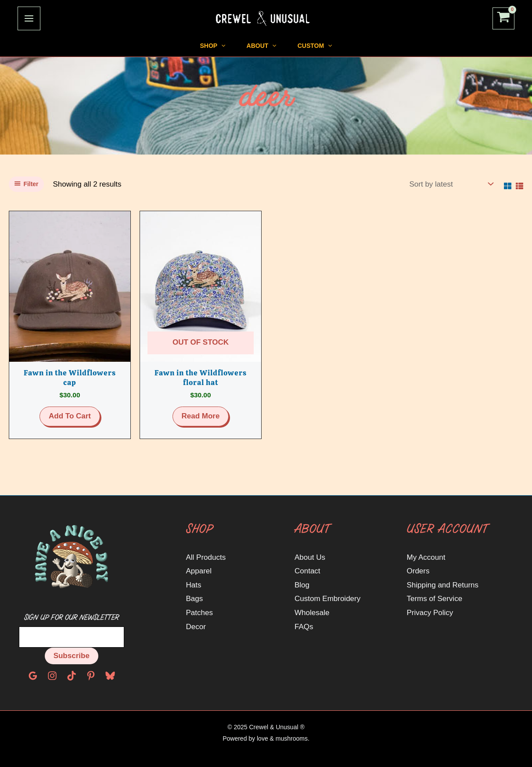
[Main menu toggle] (29, 18)
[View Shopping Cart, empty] (503, 19)
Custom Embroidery (327, 599)
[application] (204, 46)
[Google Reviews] (33, 676)
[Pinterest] (91, 676)
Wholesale (312, 613)
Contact (307, 571)
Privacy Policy (430, 613)
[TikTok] (72, 676)
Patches (199, 613)
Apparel (199, 571)
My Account (426, 557)
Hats (194, 585)
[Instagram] (52, 676)
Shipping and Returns (443, 585)
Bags (195, 599)
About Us (310, 557)
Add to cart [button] (70, 416)
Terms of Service (435, 599)
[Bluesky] (110, 676)
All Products (206, 557)
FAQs (304, 627)
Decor (196, 627)
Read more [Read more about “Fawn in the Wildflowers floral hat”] (201, 416)
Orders (418, 571)
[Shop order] (450, 184)
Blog (302, 585)
